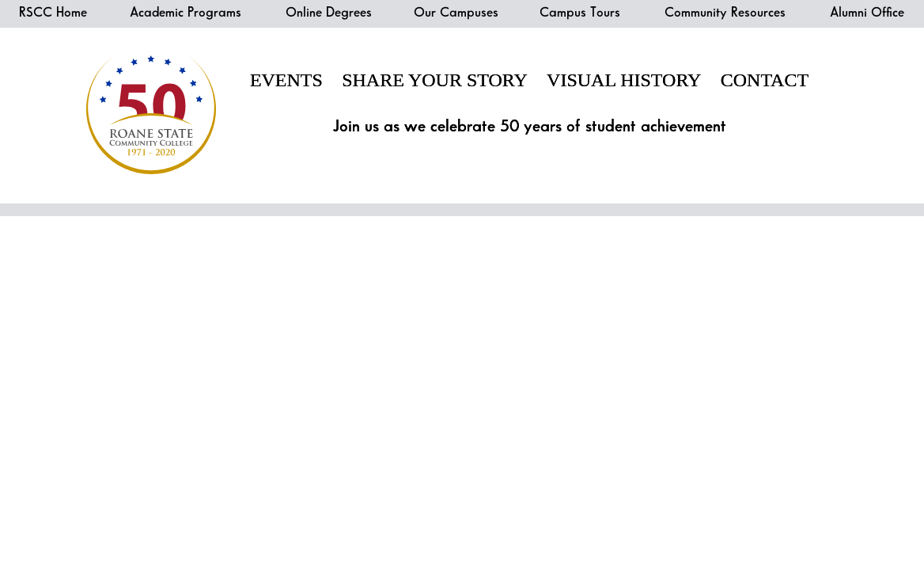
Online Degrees (329, 13)
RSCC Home (53, 13)
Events (286, 80)
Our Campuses (456, 13)
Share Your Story (435, 80)
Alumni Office (867, 13)
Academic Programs (186, 13)
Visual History (624, 80)
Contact (765, 80)
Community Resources (725, 13)
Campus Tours (580, 13)
